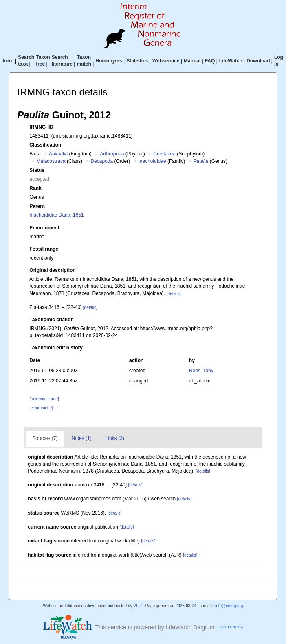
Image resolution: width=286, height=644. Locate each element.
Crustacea (164, 154)
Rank (35, 188)
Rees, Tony (201, 371)
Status (37, 170)
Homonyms (109, 61)
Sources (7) (45, 438)
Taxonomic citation (51, 320)
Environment (44, 228)
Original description (52, 270)
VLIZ (137, 606)
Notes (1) (81, 438)
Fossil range (44, 249)
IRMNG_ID (41, 127)
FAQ (210, 61)
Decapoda (102, 161)
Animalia (58, 154)
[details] (174, 294)
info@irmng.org (229, 606)
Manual (192, 61)
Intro (8, 61)
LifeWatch (231, 61)
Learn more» (230, 627)
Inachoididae (152, 161)
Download (258, 61)
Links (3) (115, 438)
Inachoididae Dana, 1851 (56, 215)
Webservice (166, 61)
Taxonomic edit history (56, 348)
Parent (37, 206)
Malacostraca (51, 161)
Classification (45, 145)
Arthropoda (112, 154)
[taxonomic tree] (44, 399)
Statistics (137, 61)
